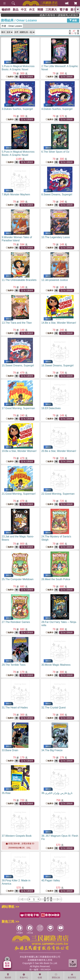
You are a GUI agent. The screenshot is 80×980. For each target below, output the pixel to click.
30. (56, 665)
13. (17, 323)
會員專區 (72, 976)
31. (15, 708)
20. (59, 451)
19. (19, 451)
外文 (32, 10)
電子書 (64, 10)
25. (18, 579)
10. (56, 237)
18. (51, 408)
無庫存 (10, 77)
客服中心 (24, 976)
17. (18, 408)
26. (56, 579)
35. (6, 793)
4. (57, 109)
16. (58, 365)
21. (19, 494)
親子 (73, 10)
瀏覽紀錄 (56, 976)
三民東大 (51, 10)
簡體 (40, 10)
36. (57, 793)
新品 (16, 10)
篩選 (73, 20)
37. (17, 836)
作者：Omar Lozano (12, 26)
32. (54, 708)
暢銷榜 (6, 10)
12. (55, 280)
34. (52, 750)
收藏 (40, 976)
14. (59, 323)
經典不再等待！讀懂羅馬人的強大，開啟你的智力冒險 (67, 15)
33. (10, 750)
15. (18, 365)
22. (58, 494)
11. (19, 280)
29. (14, 665)
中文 (24, 10)
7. (16, 194)
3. (17, 109)
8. (57, 194)
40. (51, 880)
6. (55, 152)
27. (16, 622)
